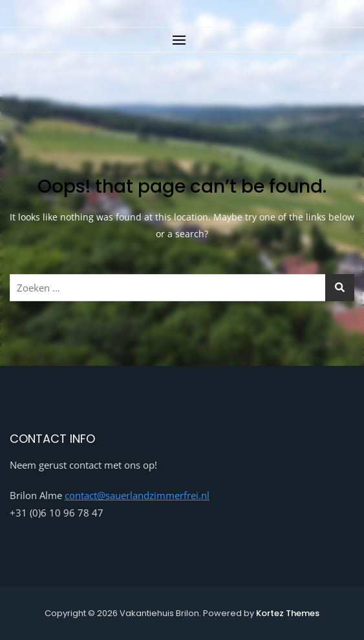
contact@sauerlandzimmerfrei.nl (137, 495)
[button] (182, 40)
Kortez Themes (288, 613)
